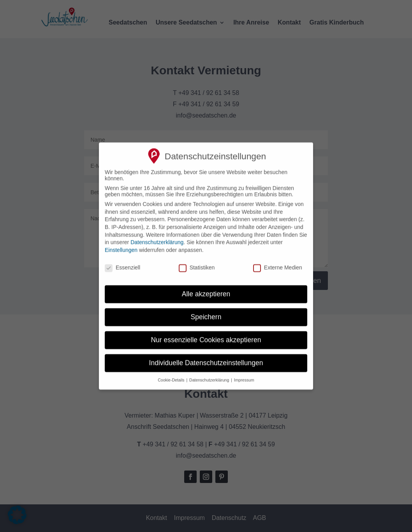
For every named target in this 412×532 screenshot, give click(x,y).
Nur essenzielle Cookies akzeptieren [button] (206, 334)
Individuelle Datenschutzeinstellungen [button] (206, 357)
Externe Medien (278, 261)
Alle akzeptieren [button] (206, 288)
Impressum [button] (244, 374)
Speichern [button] (206, 311)
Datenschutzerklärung (157, 236)
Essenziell (122, 261)
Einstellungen (121, 244)
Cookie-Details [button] (172, 374)
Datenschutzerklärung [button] (210, 374)
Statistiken (197, 261)
